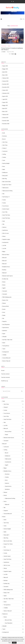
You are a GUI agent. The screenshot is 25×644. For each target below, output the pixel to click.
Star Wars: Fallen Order (14, 599)
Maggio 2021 (5, 105)
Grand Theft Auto (14, 419)
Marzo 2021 (5, 112)
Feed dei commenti (6, 377)
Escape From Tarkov (14, 544)
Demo (14, 480)
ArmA (14, 520)
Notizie (9, 46)
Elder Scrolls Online (14, 541)
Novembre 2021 (6, 87)
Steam (14, 602)
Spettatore (14, 489)
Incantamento (14, 462)
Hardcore (14, 483)
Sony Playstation (14, 623)
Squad (14, 596)
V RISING (14, 608)
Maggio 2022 (5, 69)
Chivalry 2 (14, 407)
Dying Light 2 (14, 535)
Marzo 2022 (5, 75)
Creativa (14, 477)
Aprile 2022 (5, 72)
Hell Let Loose (14, 565)
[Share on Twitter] (12, 54)
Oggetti (14, 465)
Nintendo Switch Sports (14, 438)
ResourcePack (14, 432)
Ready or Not (14, 593)
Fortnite (14, 410)
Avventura (14, 474)
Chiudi (14, 643)
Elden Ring (14, 538)
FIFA (14, 547)
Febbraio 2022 (5, 78)
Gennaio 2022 (5, 81)
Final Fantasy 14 (14, 550)
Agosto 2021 (5, 96)
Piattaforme (13, 614)
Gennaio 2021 (5, 118)
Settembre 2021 (6, 93)
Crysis (14, 526)
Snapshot (14, 511)
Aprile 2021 (5, 108)
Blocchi (14, 453)
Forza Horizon (4, 46)
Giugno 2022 (5, 66)
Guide (13, 401)
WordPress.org (5, 381)
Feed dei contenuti (5, 374)
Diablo (14, 532)
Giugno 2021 (5, 102)
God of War (14, 416)
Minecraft (14, 429)
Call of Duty (14, 404)
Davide (4, 52)
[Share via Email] (16, 54)
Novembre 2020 (6, 124)
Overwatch (14, 441)
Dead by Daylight (14, 529)
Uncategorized (13, 632)
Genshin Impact (14, 556)
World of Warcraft (14, 611)
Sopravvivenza (14, 486)
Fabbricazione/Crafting (14, 498)
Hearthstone (14, 562)
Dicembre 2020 (6, 121)
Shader (14, 435)
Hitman (14, 568)
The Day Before (14, 605)
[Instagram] (13, 2)
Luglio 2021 (5, 99)
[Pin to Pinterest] (14, 54)
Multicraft (14, 505)
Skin (14, 508)
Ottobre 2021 (5, 90)
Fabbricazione (14, 459)
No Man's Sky (14, 584)
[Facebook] (12, 2)
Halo (14, 422)
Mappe (14, 468)
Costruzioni (14, 447)
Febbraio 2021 (5, 115)
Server (14, 502)
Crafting (14, 450)
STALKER (13, 626)
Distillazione (14, 456)
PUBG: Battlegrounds (14, 590)
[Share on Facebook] (11, 54)
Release (14, 492)
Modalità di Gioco (14, 471)
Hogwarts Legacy (14, 571)
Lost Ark (14, 426)
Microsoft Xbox (14, 620)
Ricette (14, 495)
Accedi (3, 370)
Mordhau (14, 581)
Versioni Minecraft (14, 514)
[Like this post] (9, 54)
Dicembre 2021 (6, 84)
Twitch (13, 629)
